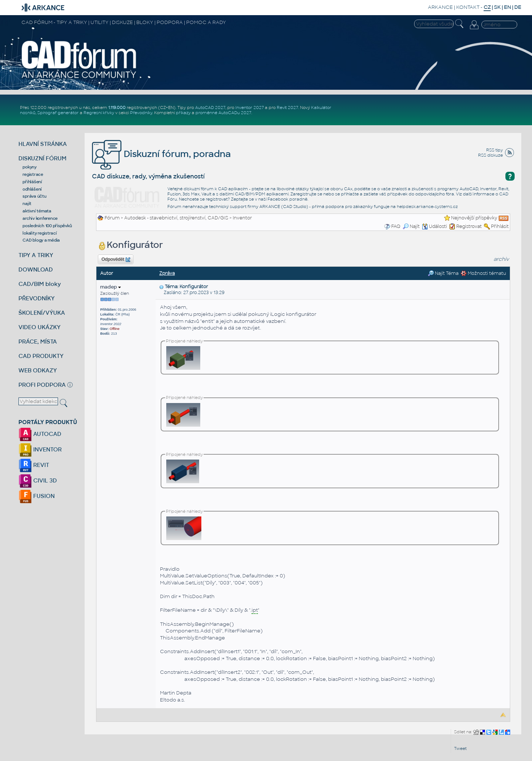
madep (110, 287)
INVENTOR (40, 449)
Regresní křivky (99, 113)
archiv (501, 259)
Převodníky (141, 113)
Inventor (242, 218)
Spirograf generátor (58, 113)
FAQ (396, 226)
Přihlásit (500, 226)
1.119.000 (117, 108)
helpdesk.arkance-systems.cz (427, 207)
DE (518, 7)
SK (497, 7)
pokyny (30, 167)
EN (507, 7)
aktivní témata (37, 211)
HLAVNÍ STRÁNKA (43, 144)
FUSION (37, 496)
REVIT (34, 465)
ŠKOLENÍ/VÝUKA (42, 313)
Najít (411, 226)
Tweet (460, 748)
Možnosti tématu (483, 273)
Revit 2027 (287, 108)
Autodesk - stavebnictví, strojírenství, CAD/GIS (176, 218)
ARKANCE (440, 7)
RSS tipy (495, 150)
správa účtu (34, 196)
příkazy (183, 113)
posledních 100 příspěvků (47, 226)
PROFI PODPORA (42, 385)
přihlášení (32, 182)
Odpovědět (116, 260)
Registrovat (469, 226)
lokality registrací (40, 233)
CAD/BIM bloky (40, 284)
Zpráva (167, 273)
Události (434, 226)
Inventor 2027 (250, 108)
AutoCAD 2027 (210, 108)
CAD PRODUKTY (41, 356)
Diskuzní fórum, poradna (161, 154)
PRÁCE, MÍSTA (38, 342)
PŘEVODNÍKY (37, 298)
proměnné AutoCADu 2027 (223, 113)
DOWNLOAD (36, 269)
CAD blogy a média (41, 240)
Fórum (112, 218)
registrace (33, 174)
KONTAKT (468, 7)
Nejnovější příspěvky (474, 218)
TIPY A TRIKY (36, 255)
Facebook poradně (287, 199)
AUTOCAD (40, 434)
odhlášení (32, 189)
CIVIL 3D (38, 480)
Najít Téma (443, 273)
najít (27, 204)
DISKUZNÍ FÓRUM (42, 158)
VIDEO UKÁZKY (40, 327)
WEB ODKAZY (38, 370)
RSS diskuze (490, 155)
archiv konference (40, 218)
